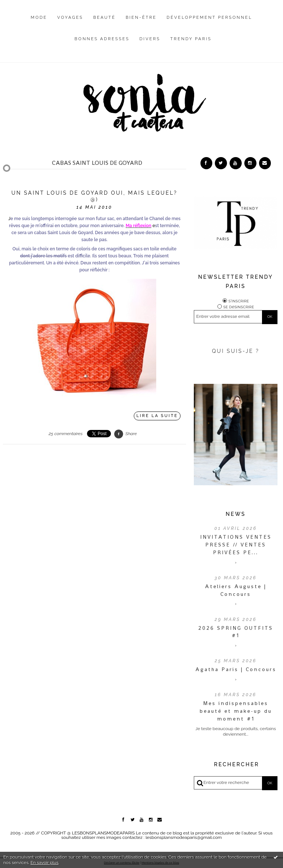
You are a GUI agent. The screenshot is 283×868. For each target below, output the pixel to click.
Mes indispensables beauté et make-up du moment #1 (236, 711)
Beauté (104, 18)
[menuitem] (39, 23)
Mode (39, 18)
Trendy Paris (191, 39)
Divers (150, 39)
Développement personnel (209, 18)
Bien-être (141, 18)
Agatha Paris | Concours (236, 669)
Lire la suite (157, 416)
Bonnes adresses (102, 39)
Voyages (70, 18)
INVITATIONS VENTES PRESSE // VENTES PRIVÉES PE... (236, 545)
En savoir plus (45, 862)
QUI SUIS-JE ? (236, 351)
